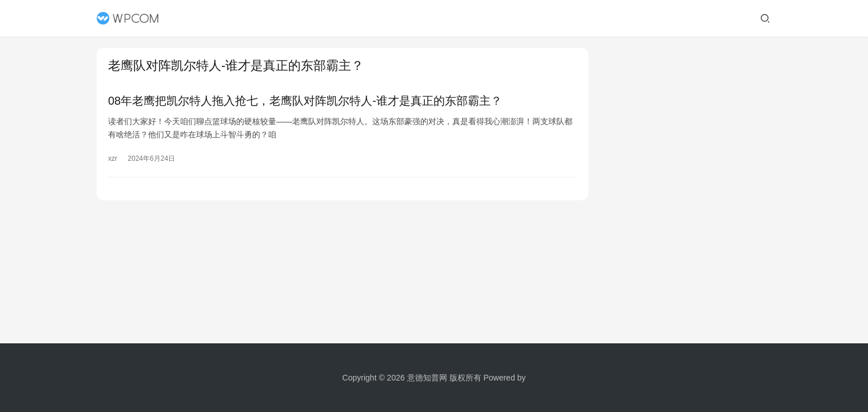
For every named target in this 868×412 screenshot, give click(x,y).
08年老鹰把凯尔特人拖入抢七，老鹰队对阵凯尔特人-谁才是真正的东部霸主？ (305, 101)
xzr (113, 159)
